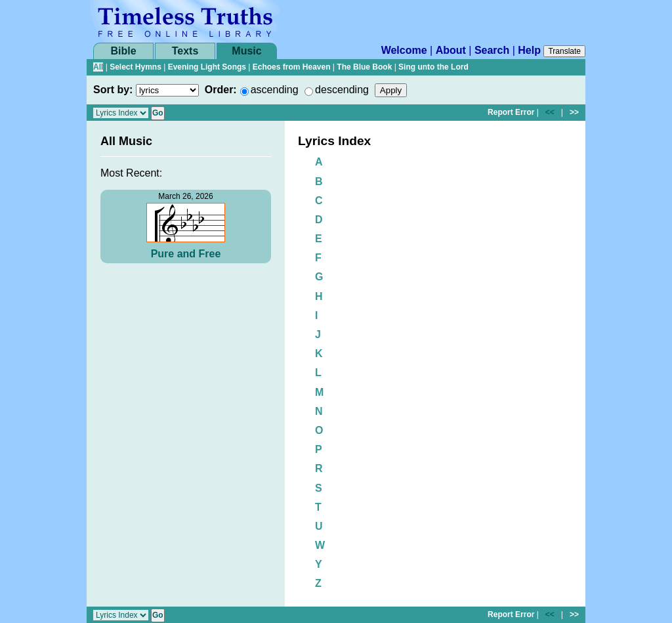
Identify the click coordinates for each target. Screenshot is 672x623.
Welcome (404, 50)
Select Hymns (136, 67)
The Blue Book (364, 67)
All (98, 67)
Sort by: (113, 90)
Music (246, 51)
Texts (185, 51)
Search (492, 50)
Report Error (511, 112)
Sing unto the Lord (433, 67)
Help (529, 50)
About (451, 50)
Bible (123, 51)
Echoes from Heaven (292, 67)
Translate (564, 51)
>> (574, 112)
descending (342, 90)
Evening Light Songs (207, 67)
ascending (275, 90)
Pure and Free (186, 254)
